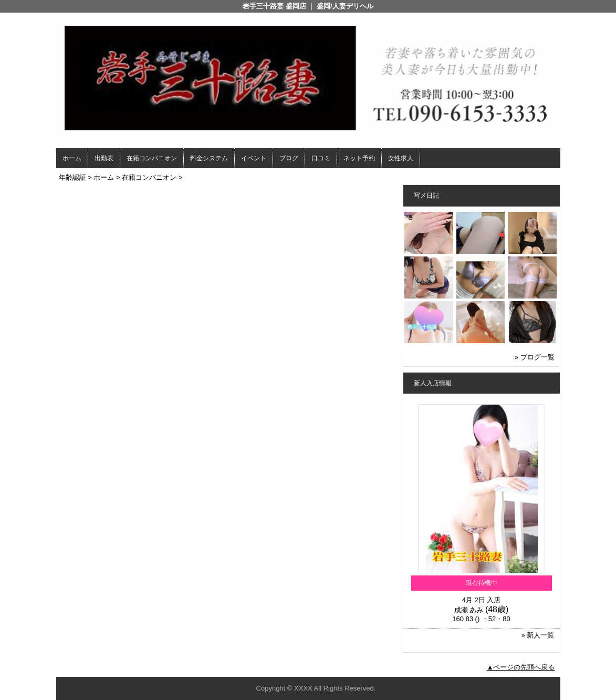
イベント (254, 158)
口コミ (321, 158)
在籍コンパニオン (152, 158)
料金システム (209, 158)
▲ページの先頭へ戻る (521, 667)
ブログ (289, 158)
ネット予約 (359, 158)
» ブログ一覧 (535, 357)
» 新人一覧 (538, 635)
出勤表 (104, 158)
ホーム (72, 158)
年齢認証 (72, 177)
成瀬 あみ (469, 610)
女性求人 (401, 158)
